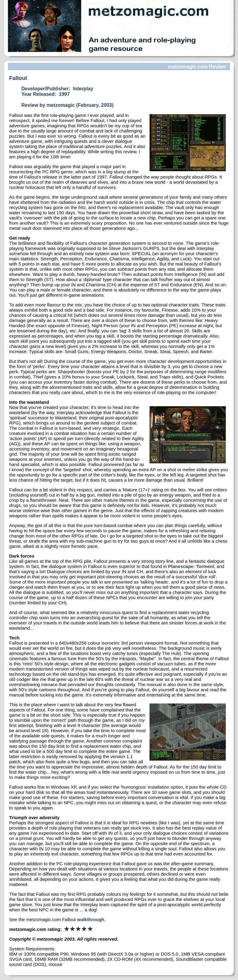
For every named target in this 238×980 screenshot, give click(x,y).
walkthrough (91, 919)
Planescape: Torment (191, 566)
